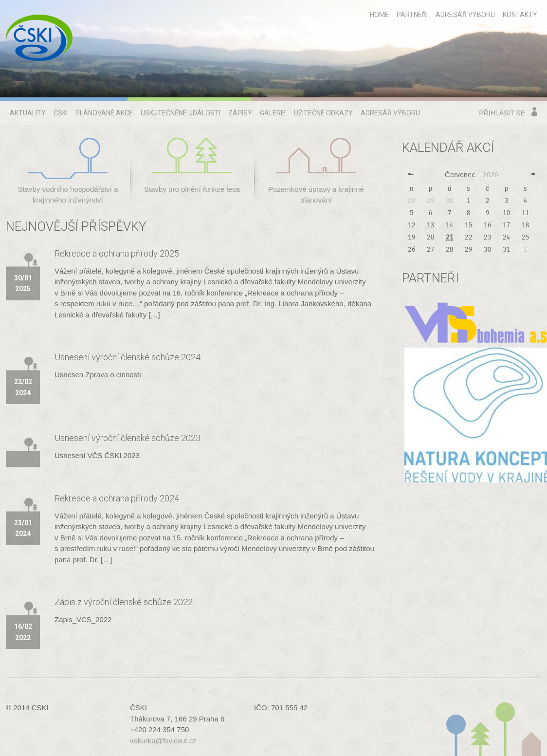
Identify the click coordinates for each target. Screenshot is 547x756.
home (379, 15)
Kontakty (520, 15)
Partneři (412, 15)
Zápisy (240, 113)
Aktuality (28, 113)
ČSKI (61, 113)
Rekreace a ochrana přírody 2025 (117, 253)
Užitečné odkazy (323, 113)
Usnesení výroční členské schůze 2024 (128, 357)
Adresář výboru (465, 15)
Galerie (273, 113)
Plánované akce (104, 113)
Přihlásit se (502, 113)
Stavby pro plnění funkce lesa (192, 166)
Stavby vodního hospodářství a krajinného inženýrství (68, 171)
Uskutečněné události (181, 113)
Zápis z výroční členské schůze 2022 (124, 602)
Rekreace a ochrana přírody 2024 (117, 498)
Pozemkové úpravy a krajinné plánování (316, 171)
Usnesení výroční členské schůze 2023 (128, 438)
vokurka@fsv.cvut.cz (163, 741)
